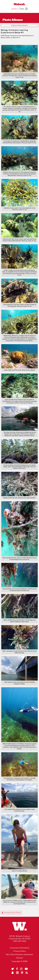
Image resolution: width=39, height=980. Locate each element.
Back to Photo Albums (20, 25)
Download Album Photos (11, 913)
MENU (24, 9)
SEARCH (15, 9)
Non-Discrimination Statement (19, 954)
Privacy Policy (20, 951)
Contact (19, 958)
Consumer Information (20, 948)
